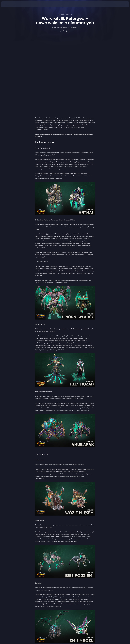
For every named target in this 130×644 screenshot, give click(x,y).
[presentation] (7, 4)
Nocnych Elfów (84, 577)
